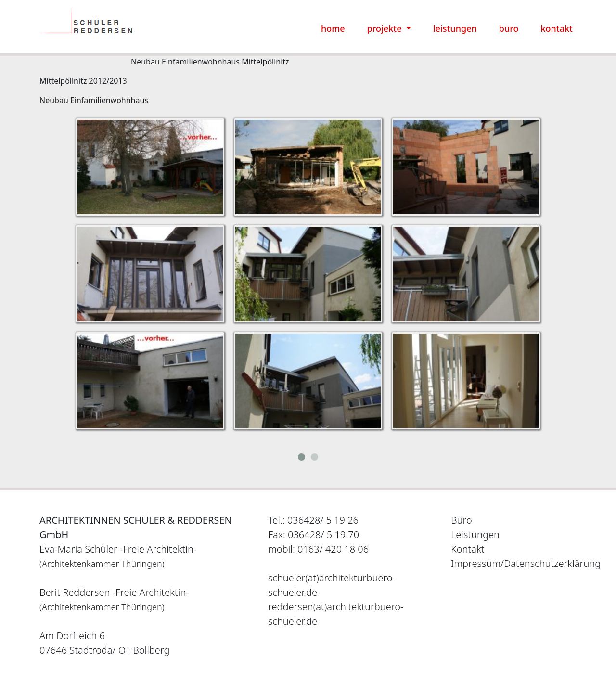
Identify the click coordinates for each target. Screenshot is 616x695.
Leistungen (475, 534)
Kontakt (468, 549)
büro (509, 28)
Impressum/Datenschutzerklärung (526, 563)
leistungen (455, 28)
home (333, 28)
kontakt (557, 28)
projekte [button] (386, 28)
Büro (462, 520)
